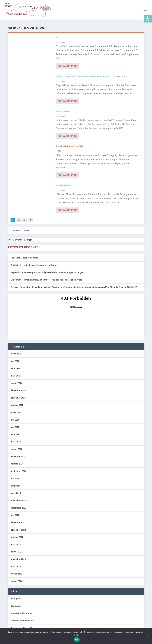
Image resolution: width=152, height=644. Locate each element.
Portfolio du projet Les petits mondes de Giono (34, 264)
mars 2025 (16, 441)
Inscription (16, 598)
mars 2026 (16, 375)
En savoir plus (68, 65)
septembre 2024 (18, 470)
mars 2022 (16, 544)
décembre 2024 (18, 456)
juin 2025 (15, 419)
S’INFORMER (64, 185)
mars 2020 (16, 566)
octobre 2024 (17, 463)
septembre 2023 (18, 507)
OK (77, 640)
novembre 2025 (18, 397)
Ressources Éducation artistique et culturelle (91, 76)
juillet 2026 (16, 353)
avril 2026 (15, 368)
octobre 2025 (17, 404)
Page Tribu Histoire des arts (24, 257)
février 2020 (16, 573)
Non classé (60, 41)
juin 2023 (15, 514)
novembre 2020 (18, 558)
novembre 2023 (18, 500)
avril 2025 (15, 434)
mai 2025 (15, 426)
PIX (58, 37)
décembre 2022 (18, 522)
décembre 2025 (18, 390)
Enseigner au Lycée (70, 146)
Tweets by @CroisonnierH (20, 239)
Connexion (16, 605)
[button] (148, 19)
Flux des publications (21, 613)
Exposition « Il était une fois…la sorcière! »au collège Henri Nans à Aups (46, 279)
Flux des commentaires (22, 620)
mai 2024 (15, 478)
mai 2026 (15, 360)
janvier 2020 (16, 580)
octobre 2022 (17, 536)
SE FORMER (63, 111)
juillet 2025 (16, 412)
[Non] (148, 636)
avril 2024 (15, 485)
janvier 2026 (16, 382)
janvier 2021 (16, 551)
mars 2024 (16, 492)
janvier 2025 (16, 448)
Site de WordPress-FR (21, 627)
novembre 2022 (18, 529)
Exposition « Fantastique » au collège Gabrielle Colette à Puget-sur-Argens (48, 272)
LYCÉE (59, 150)
